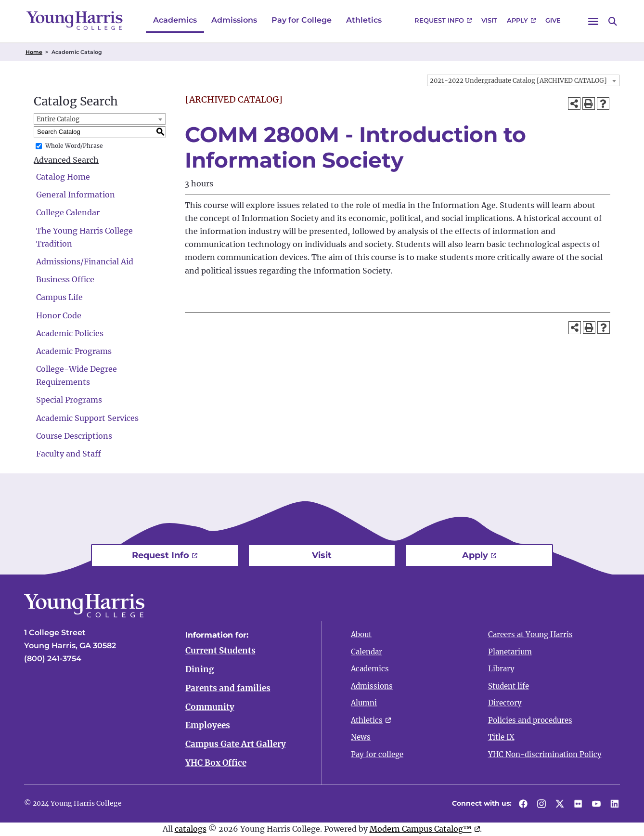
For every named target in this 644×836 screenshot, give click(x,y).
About (361, 634)
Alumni (364, 703)
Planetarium (510, 652)
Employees (208, 726)
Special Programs (69, 400)
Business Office (65, 279)
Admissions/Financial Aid (85, 261)
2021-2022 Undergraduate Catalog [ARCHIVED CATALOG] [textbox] (518, 81)
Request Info (439, 20)
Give (553, 20)
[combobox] (523, 80)
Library (501, 669)
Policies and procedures (530, 720)
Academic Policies (70, 333)
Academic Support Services (87, 418)
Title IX (501, 737)
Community (210, 707)
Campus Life (59, 297)
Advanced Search (66, 160)
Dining (200, 669)
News (361, 737)
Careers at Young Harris (530, 634)
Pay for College (302, 20)
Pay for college (377, 754)
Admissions (234, 20)
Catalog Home (63, 177)
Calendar (367, 652)
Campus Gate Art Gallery (236, 745)
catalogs (191, 829)
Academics (175, 20)
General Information (76, 195)
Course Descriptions (74, 436)
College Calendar (68, 212)
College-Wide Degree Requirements (77, 375)
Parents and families (228, 688)
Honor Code (59, 315)
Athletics (364, 20)
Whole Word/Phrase (74, 146)
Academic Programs (74, 351)
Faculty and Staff (69, 454)
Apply (517, 20)
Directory (505, 703)
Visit (489, 20)
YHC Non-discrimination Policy (545, 754)
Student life (509, 686)
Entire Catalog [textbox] (58, 119)
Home (34, 52)
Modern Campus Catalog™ (421, 829)
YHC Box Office (216, 763)
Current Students (220, 651)
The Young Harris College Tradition (84, 237)
